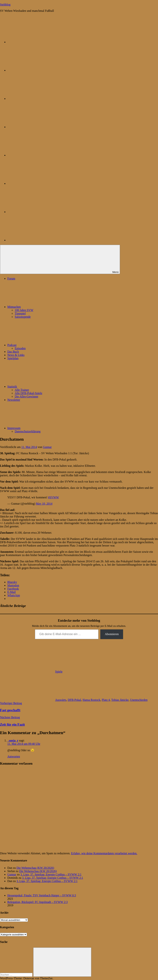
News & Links (16, 355)
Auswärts (61, 700)
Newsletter (14, 400)
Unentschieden (139, 700)
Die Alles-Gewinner (26, 396)
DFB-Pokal (74, 700)
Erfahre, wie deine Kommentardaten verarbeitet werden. (104, 853)
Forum (11, 278)
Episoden (20, 348)
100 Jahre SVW (24, 310)
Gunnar (47, 447)
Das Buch (13, 352)
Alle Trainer (22, 390)
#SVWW (54, 497)
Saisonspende (23, 317)
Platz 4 (106, 700)
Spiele (59, 672)
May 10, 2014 (44, 504)
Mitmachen (42, 307)
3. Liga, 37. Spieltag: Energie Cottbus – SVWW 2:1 (51, 874)
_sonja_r (13, 740)
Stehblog (5, 5)
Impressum (41, 428)
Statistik (40, 387)
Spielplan (13, 358)
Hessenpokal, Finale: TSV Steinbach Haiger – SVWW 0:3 (42, 895)
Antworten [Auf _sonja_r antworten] (14, 756)
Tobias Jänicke (120, 700)
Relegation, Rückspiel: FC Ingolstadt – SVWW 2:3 (37, 902)
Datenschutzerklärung (28, 431)
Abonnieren (112, 634)
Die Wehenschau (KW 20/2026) (35, 868)
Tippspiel (20, 313)
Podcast (39, 345)
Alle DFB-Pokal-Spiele (28, 393)
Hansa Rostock (91, 700)
